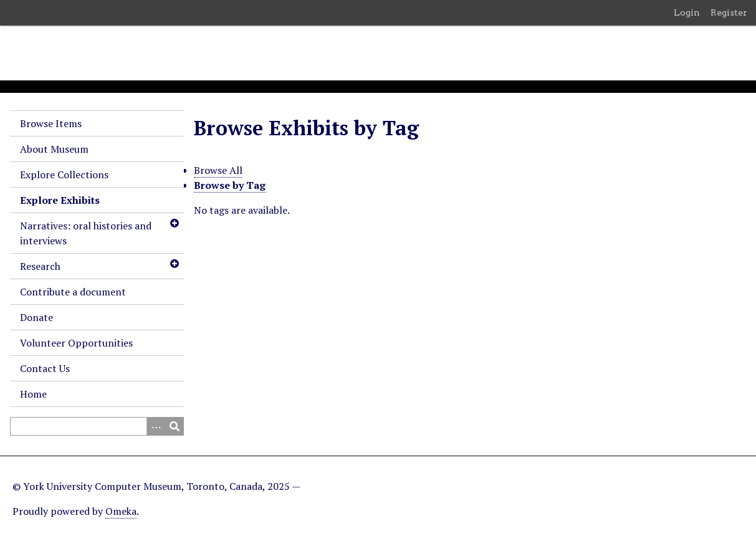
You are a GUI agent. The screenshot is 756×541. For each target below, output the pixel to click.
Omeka (121, 511)
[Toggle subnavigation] (174, 223)
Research (40, 266)
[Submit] (175, 426)
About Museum (54, 149)
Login (687, 12)
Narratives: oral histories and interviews (86, 233)
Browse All (218, 170)
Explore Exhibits (60, 200)
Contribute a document (73, 292)
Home (33, 394)
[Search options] (156, 426)
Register (729, 12)
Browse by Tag (230, 185)
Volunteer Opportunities (76, 343)
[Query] (97, 426)
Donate (36, 317)
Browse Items (51, 123)
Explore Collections (64, 175)
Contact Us (45, 368)
